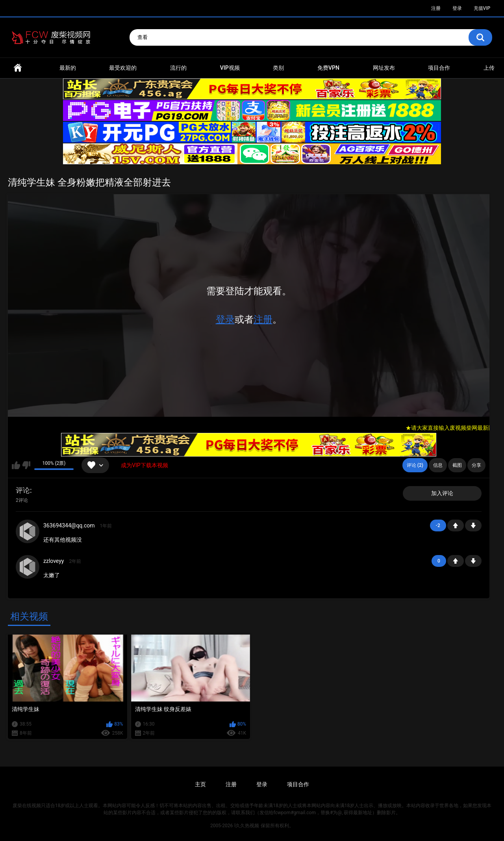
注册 (436, 8)
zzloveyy (54, 561)
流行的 (178, 68)
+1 (456, 525)
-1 (473, 525)
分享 (476, 465)
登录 (457, 8)
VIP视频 (230, 68)
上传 (489, 68)
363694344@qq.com (69, 525)
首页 (18, 68)
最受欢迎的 (123, 68)
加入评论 (442, 493)
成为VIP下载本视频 (145, 465)
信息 (438, 465)
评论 (23, 490)
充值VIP (482, 8)
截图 (457, 465)
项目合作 (439, 68)
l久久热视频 (247, 826)
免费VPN (328, 68)
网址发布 (384, 68)
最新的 (68, 68)
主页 (200, 784)
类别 (278, 68)
